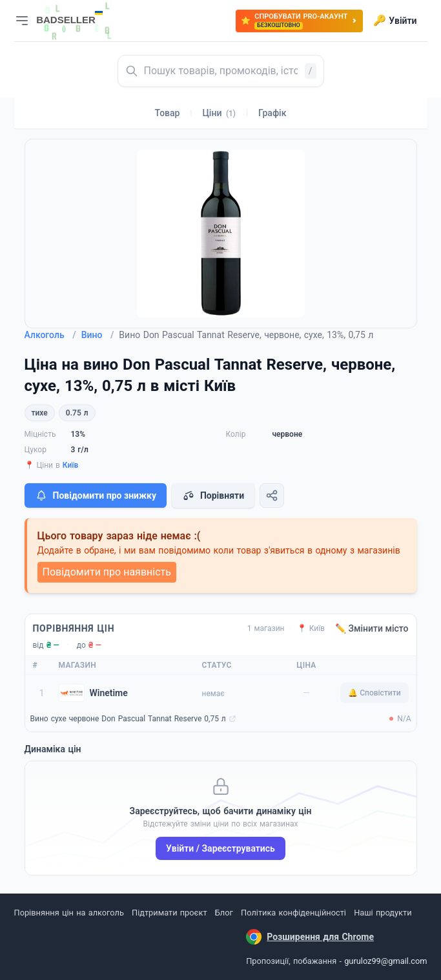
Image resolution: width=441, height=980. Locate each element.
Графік (272, 113)
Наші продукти (383, 913)
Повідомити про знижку (96, 495)
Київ (71, 465)
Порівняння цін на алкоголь (69, 913)
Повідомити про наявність (107, 572)
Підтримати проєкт (169, 913)
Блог (224, 913)
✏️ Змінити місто (372, 628)
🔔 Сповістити (374, 693)
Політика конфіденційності (293, 913)
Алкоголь (50, 335)
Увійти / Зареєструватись (221, 848)
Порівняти (213, 495)
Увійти (395, 21)
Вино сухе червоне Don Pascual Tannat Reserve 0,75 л (128, 719)
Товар (168, 113)
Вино (98, 335)
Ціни (219, 113)
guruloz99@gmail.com (385, 961)
